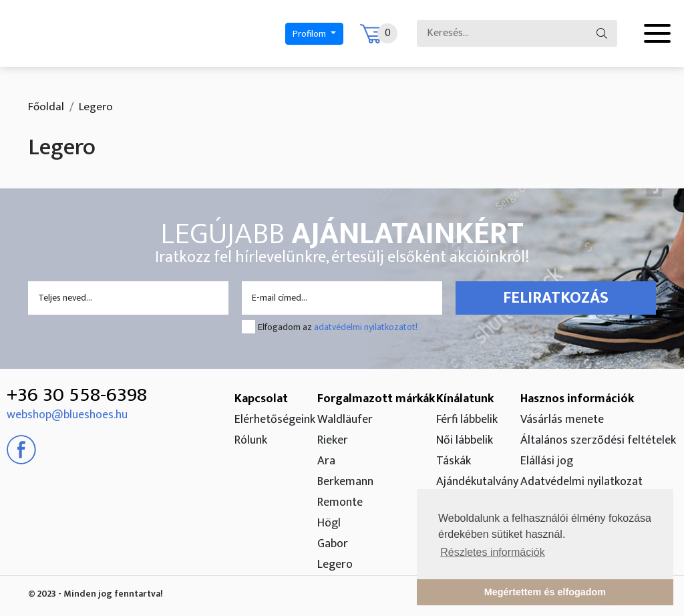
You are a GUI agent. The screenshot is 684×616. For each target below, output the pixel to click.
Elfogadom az (338, 327)
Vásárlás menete (562, 420)
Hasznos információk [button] (577, 399)
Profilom (310, 34)
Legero (335, 565)
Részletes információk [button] (493, 552)
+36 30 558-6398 (77, 395)
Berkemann (345, 482)
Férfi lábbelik (467, 420)
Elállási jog (547, 461)
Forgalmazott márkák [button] (376, 399)
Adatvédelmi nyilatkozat (581, 482)
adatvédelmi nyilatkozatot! (366, 327)
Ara (326, 461)
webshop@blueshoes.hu (67, 415)
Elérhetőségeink (275, 420)
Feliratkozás (556, 298)
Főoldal (46, 107)
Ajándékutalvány (477, 482)
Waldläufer (345, 420)
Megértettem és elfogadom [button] (545, 592)
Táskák (454, 461)
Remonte (340, 502)
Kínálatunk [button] (465, 399)
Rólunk (251, 440)
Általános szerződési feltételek (598, 440)
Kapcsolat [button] (261, 399)
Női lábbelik (465, 440)
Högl (329, 523)
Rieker (333, 440)
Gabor (333, 544)
